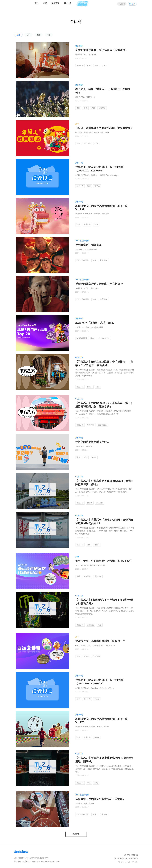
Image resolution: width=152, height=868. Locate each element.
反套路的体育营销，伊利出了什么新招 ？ (99, 284)
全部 (18, 35)
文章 (39, 35)
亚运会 (86, 656)
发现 (45, 3)
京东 (100, 625)
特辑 (78, 143)
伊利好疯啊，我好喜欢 (88, 245)
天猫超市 (80, 66)
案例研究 (55, 3)
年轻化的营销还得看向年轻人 (92, 442)
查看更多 (76, 834)
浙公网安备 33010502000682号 (126, 858)
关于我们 (17, 861)
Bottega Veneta (104, 338)
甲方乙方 (79, 357)
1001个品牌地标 (82, 241)
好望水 (90, 503)
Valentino (91, 425)
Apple (97, 699)
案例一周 (79, 163)
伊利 (89, 66)
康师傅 (97, 545)
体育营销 (102, 108)
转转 (96, 783)
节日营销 (87, 143)
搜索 (123, 4)
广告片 (105, 66)
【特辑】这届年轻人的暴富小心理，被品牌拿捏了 (104, 128)
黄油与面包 (102, 425)
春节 (96, 66)
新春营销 (103, 260)
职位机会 (68, 3)
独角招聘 (87, 576)
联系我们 (26, 861)
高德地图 (91, 625)
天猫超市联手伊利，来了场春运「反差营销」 (102, 50)
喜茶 (98, 387)
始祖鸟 (90, 387)
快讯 (36, 3)
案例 (86, 108)
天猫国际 (100, 503)
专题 (49, 35)
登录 (133, 4)
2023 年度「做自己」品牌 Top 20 (95, 323)
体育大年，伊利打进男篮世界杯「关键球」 (100, 799)
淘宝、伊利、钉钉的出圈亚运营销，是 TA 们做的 (104, 561)
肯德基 (94, 457)
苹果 (89, 783)
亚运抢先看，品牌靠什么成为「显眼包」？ (100, 641)
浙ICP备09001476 (131, 855)
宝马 (96, 224)
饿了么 (97, 186)
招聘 (77, 557)
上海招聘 (98, 576)
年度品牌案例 (82, 338)
